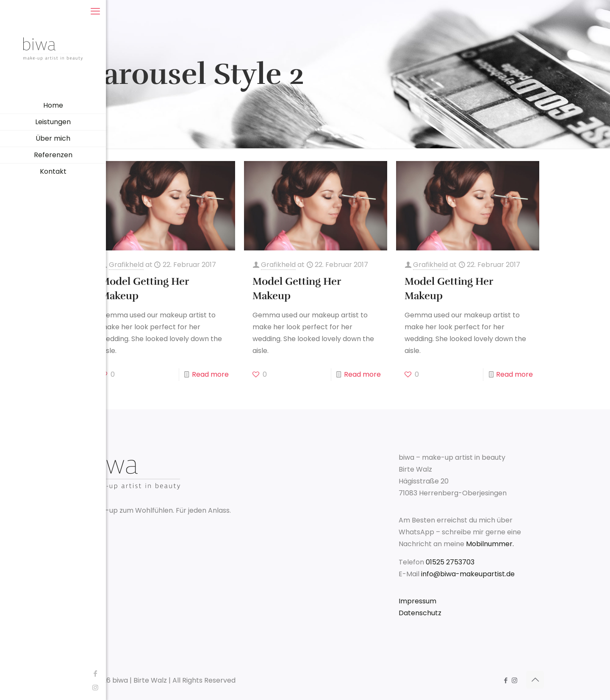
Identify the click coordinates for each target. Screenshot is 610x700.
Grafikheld (126, 265)
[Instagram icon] (11, 687)
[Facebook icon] (11, 674)
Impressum (417, 601)
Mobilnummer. (490, 544)
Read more (210, 374)
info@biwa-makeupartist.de (468, 574)
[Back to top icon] (535, 680)
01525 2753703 (450, 562)
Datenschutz (420, 613)
